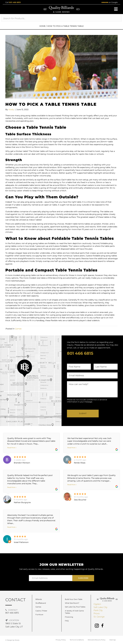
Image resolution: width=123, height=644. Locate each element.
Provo (97, 613)
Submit (83, 413)
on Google (110, 2)
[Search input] (61, 18)
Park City (98, 610)
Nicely (17, 640)
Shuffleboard (41, 603)
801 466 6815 (15, 2)
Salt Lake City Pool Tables (75, 607)
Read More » (12, 448)
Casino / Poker (41, 611)
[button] (116, 9)
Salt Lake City (100, 607)
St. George (99, 617)
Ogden (97, 604)
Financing (69, 617)
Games (18, 329)
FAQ (67, 621)
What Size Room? (72, 603)
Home (42, 26)
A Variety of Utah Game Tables (74, 612)
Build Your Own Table (74, 599)
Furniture (39, 615)
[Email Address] (51, 578)
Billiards (39, 599)
